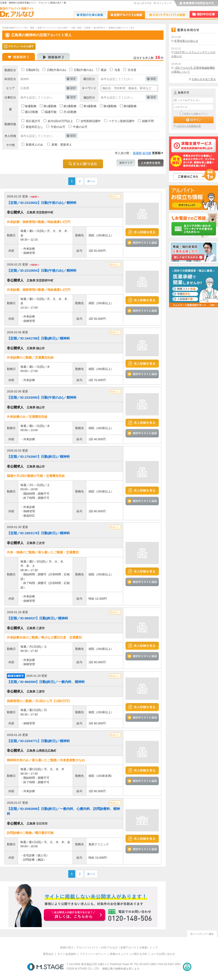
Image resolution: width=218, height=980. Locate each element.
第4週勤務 (110, 106)
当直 (117, 70)
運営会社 (48, 954)
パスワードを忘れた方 (189, 126)
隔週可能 (51, 112)
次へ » (91, 181)
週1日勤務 (31, 112)
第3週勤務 (90, 106)
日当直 (132, 70)
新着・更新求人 (62, 145)
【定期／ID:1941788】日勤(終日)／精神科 (38, 338)
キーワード (89, 88)
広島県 (87, 28)
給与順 (147, 153)
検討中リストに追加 (142, 243)
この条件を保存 (151, 163)
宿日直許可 (33, 121)
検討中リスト (204, 14)
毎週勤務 (31, 106)
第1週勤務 (50, 106)
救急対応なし (34, 127)
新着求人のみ (34, 145)
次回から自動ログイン (196, 114)
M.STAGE (45, 967)
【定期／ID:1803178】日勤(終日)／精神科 (38, 533)
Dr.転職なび (90, 15)
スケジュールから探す (19, 46)
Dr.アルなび (126, 15)
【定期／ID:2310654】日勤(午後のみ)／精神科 (42, 270)
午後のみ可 (80, 127)
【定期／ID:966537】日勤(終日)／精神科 (37, 618)
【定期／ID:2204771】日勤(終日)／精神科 (38, 741)
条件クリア (126, 163)
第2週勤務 (70, 106)
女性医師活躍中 (91, 121)
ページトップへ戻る (202, 933)
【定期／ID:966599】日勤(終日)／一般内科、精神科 (46, 682)
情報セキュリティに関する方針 (129, 954)
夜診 (104, 70)
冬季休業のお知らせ (186, 41)
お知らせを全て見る (204, 79)
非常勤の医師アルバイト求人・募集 (18, 28)
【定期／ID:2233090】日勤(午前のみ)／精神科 (42, 397)
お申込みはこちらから (75, 915)
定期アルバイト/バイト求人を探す (53, 28)
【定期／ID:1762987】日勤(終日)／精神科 (38, 457)
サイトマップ (164, 3)
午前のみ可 (58, 127)
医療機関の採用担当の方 (196, 3)
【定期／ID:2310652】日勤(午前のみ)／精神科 (42, 203)
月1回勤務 (70, 112)
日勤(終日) (33, 70)
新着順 (137, 153)
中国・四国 (76, 28)
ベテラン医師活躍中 (122, 121)
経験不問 (148, 121)
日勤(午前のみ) (57, 70)
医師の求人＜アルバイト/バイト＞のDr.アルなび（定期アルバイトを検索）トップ (109, 948)
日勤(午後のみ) (84, 70)
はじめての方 (144, 3)
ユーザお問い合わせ (163, 954)
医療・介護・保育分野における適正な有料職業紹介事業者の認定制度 (187, 967)
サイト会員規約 (67, 954)
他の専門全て (99, 28)
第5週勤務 (130, 106)
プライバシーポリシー (93, 954)
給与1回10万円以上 (60, 121)
